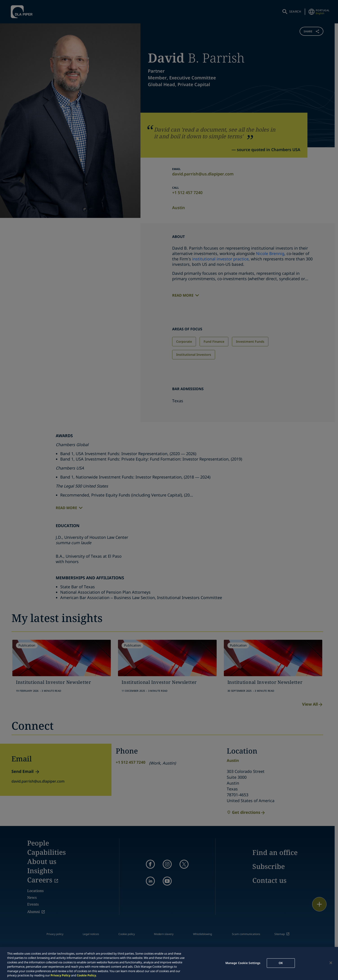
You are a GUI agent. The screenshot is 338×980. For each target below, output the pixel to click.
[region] (169, 963)
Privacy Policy (60, 975)
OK (281, 963)
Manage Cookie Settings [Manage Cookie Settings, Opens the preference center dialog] (243, 963)
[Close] (331, 963)
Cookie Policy (86, 975)
